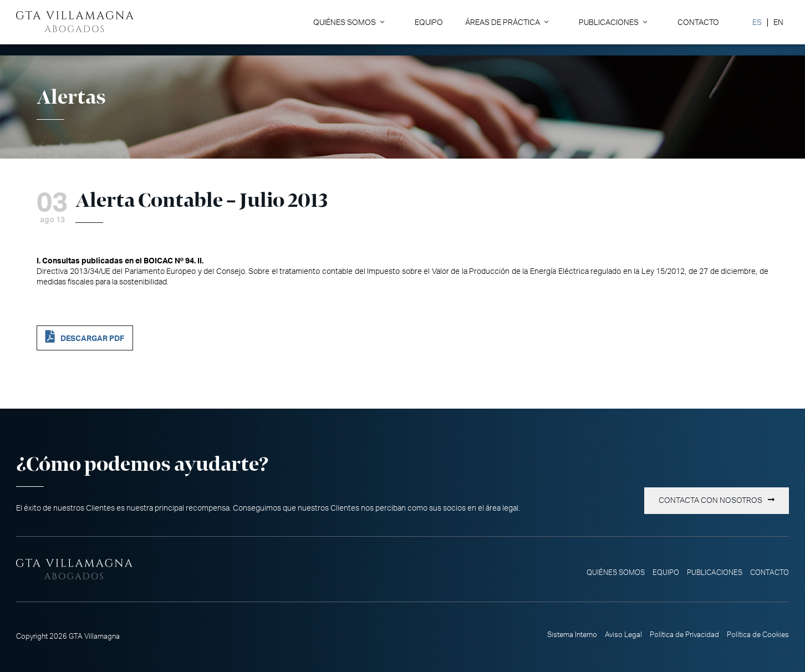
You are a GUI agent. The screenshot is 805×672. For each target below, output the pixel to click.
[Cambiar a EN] (778, 22)
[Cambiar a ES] (757, 22)
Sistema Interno (572, 635)
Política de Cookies (758, 635)
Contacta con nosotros (710, 501)
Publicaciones (609, 22)
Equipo (429, 22)
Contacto (698, 22)
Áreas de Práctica (503, 22)
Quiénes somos (345, 22)
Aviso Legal (623, 635)
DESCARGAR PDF (92, 338)
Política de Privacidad (684, 635)
